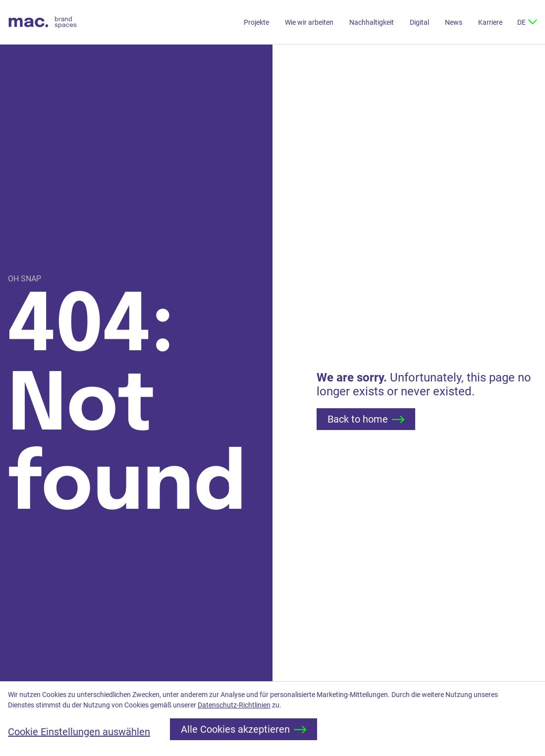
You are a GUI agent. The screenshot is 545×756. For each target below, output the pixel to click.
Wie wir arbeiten (309, 22)
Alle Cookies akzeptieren (244, 729)
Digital (419, 22)
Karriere (490, 22)
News (454, 22)
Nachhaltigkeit (372, 22)
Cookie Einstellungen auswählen (79, 732)
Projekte (256, 22)
